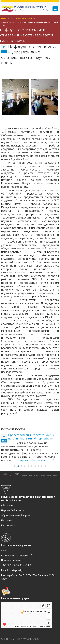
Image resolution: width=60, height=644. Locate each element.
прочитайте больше (37, 460)
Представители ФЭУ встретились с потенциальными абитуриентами (31, 437)
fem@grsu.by (16, 570)
